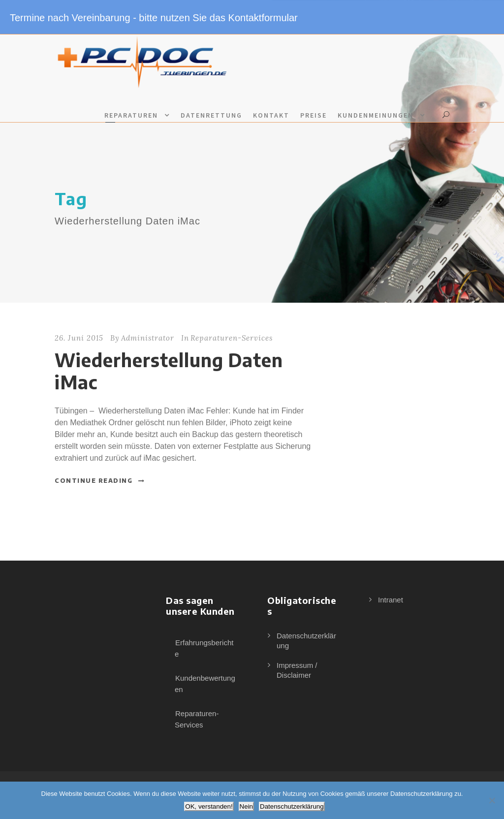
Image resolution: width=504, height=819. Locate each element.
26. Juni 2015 (79, 338)
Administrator (148, 338)
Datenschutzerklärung (292, 806)
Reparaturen (131, 115)
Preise (314, 115)
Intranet (391, 600)
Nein (246, 806)
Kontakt (271, 115)
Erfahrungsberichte (204, 648)
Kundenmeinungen (376, 115)
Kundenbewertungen (205, 684)
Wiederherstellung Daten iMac (169, 371)
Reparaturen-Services (232, 338)
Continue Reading (100, 481)
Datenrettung (211, 115)
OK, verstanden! (209, 806)
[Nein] (492, 800)
